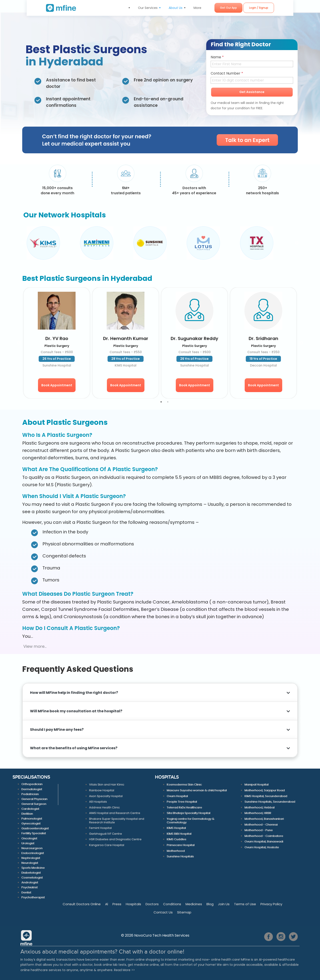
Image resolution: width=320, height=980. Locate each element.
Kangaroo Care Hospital (107, 845)
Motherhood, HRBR (258, 813)
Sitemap (184, 912)
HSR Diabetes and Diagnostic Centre (115, 839)
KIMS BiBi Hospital (179, 834)
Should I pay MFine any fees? (57, 730)
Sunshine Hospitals (180, 856)
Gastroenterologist (35, 828)
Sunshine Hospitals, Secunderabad (270, 802)
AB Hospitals (98, 802)
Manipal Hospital (256, 785)
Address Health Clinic (104, 807)
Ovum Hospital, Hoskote (262, 847)
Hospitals (133, 904)
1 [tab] (161, 402)
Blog (210, 904)
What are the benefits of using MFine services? (74, 748)
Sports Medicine (33, 868)
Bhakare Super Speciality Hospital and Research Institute (117, 821)
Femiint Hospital (100, 828)
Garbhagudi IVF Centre (106, 834)
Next (297, 243)
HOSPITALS (167, 778)
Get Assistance (252, 92)
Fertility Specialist (34, 833)
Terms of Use (245, 904)
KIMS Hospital (176, 828)
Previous (23, 243)
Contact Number (227, 73)
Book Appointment (57, 385)
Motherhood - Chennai (261, 825)
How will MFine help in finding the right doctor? (74, 693)
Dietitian (27, 814)
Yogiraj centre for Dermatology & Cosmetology (190, 821)
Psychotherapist (33, 897)
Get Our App (244, 8)
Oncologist (29, 838)
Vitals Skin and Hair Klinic (107, 785)
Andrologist (30, 882)
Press (117, 904)
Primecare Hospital (181, 845)
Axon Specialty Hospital (106, 796)
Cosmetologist (32, 878)
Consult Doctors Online (82, 904)
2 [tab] (168, 402)
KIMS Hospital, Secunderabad (266, 796)
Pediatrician (30, 794)
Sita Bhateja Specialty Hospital (188, 813)
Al (107, 904)
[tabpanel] (57, 343)
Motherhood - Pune (259, 830)
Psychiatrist (29, 887)
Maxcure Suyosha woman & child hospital (197, 790)
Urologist (28, 843)
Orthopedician (32, 784)
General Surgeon (34, 804)
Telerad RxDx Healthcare (184, 807)
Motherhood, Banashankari (264, 819)
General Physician (34, 799)
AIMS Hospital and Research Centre (115, 813)
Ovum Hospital (177, 796)
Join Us (224, 904)
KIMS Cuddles (176, 839)
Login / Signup (274, 8)
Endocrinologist (33, 853)
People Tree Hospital (182, 802)
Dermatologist (32, 789)
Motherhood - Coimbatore (264, 836)
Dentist (26, 892)
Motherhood (176, 851)
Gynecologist (31, 823)
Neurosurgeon (32, 848)
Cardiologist (30, 809)
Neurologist (30, 863)
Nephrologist (31, 858)
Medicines (194, 904)
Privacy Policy (271, 904)
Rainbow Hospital (102, 790)
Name (217, 57)
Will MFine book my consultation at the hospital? (77, 711)
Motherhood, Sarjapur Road (265, 790)
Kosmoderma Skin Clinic (184, 785)
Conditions (172, 904)
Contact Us (163, 912)
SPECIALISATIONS (31, 778)
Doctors (152, 904)
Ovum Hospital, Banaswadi (264, 841)
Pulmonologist (32, 819)
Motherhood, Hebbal (259, 807)
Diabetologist (31, 873)
